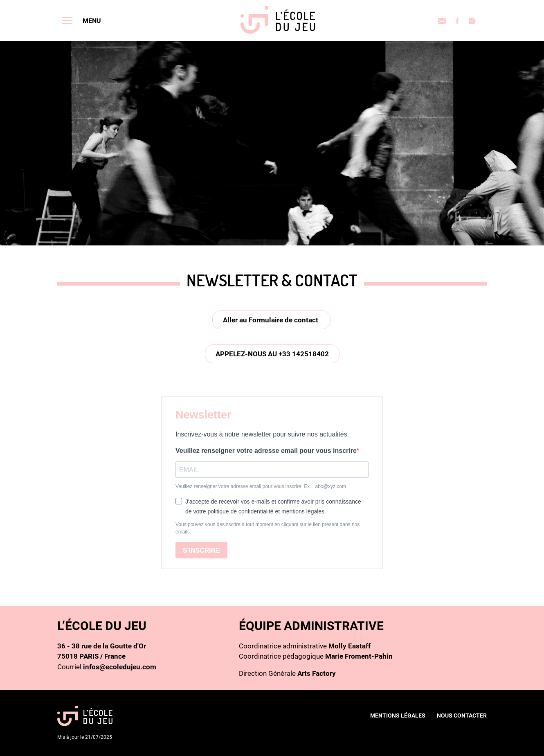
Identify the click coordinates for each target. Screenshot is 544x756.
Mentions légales (398, 715)
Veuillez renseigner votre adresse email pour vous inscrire (266, 451)
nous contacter (462, 715)
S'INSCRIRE (201, 550)
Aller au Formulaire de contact (271, 320)
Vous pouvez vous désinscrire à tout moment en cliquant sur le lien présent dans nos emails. (268, 528)
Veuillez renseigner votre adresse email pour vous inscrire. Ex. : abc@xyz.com (261, 486)
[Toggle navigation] (82, 20)
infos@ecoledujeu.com (120, 667)
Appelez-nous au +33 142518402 (272, 354)
